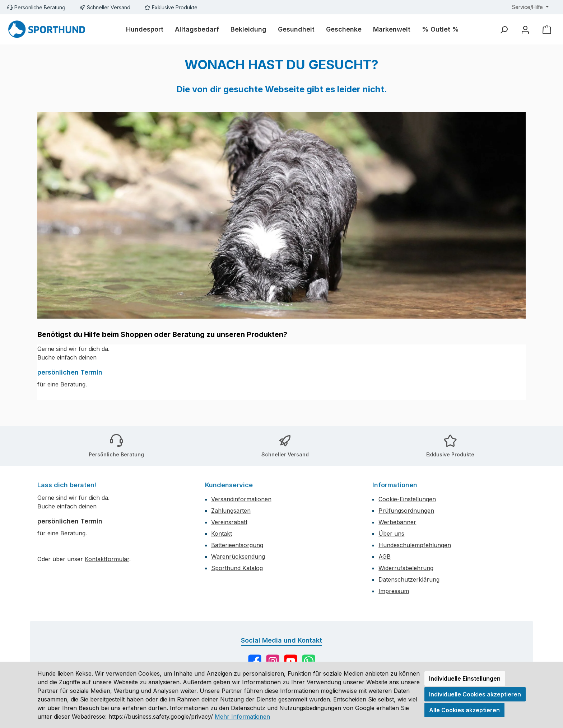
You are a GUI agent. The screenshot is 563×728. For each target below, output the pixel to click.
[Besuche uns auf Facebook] (255, 661)
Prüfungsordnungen (406, 511)
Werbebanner (397, 522)
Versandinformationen (241, 499)
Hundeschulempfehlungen (415, 545)
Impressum (394, 591)
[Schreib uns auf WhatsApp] (309, 661)
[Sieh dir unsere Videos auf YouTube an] (291, 661)
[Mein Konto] (525, 30)
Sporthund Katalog (237, 568)
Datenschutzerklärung (409, 579)
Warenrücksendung (238, 556)
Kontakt (222, 534)
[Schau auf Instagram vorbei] (273, 661)
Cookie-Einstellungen (407, 499)
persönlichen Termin (70, 372)
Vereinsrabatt (229, 522)
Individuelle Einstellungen (465, 678)
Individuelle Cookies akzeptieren (475, 694)
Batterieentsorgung (237, 545)
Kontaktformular (107, 559)
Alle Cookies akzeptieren (464, 710)
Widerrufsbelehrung (406, 568)
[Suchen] (504, 30)
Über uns (391, 534)
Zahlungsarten (231, 511)
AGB (385, 556)
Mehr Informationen (242, 717)
